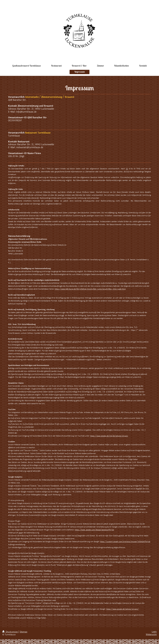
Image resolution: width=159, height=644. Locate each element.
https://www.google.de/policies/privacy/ (122, 609)
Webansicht (151, 635)
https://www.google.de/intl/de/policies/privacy (109, 436)
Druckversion (10, 632)
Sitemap (24, 632)
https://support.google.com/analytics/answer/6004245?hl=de (125, 542)
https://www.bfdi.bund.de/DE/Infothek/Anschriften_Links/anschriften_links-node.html (90, 289)
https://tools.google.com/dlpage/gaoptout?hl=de (94, 530)
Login (154, 632)
